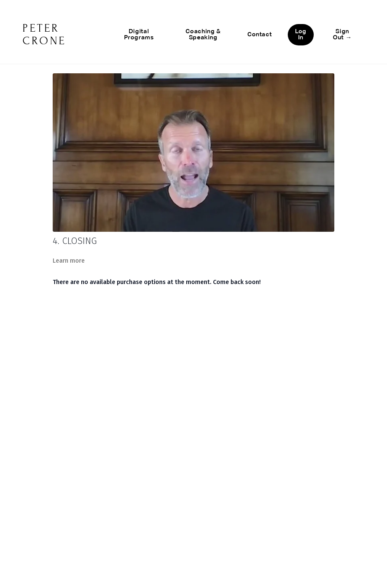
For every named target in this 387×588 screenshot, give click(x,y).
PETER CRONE (44, 35)
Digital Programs (139, 35)
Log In (301, 35)
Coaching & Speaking (203, 35)
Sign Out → (342, 35)
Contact (260, 35)
